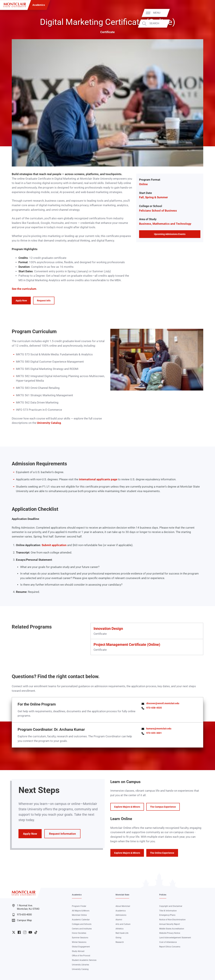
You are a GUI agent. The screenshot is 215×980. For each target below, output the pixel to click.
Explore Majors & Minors (127, 807)
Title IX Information (168, 911)
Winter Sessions (79, 942)
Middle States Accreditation (172, 929)
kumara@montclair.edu (159, 729)
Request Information (62, 834)
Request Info (44, 301)
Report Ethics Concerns (170, 947)
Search (203, 23)
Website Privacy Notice (170, 933)
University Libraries (80, 965)
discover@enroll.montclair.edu (163, 703)
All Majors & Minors (81, 911)
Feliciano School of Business (158, 211)
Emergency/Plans (167, 915)
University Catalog (49, 423)
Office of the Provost (81, 956)
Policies (163, 895)
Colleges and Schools (82, 924)
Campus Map (22, 920)
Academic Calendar (81, 920)
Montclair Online (79, 915)
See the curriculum (24, 289)
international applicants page (98, 479)
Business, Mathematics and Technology (165, 224)
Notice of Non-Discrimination (172, 920)
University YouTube (30, 932)
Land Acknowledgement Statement (175, 938)
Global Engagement (81, 947)
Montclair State (122, 895)
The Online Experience (162, 853)
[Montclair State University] (15, 5)
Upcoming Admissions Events (170, 234)
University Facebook (19, 932)
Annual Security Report (170, 924)
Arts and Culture (123, 924)
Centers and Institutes (82, 929)
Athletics (120, 929)
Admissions (121, 915)
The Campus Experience (163, 807)
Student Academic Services (84, 960)
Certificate (107, 32)
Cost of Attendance (168, 942)
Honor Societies (79, 933)
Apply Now (21, 301)
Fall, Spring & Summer (153, 197)
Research (120, 942)
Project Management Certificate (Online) (127, 645)
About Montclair (123, 906)
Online (143, 184)
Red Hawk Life (122, 933)
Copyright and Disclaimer (171, 906)
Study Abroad (78, 951)
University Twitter (14, 932)
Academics (39, 5)
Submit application (54, 545)
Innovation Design (108, 629)
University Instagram (25, 932)
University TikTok (36, 932)
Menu (205, 13)
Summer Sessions (80, 938)
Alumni (119, 920)
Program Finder (79, 906)
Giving (118, 938)
